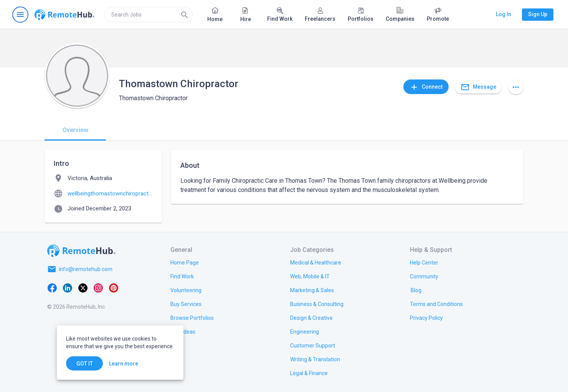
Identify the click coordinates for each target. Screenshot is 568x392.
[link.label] (424, 262)
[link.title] (185, 262)
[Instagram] (98, 288)
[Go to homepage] (64, 15)
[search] (149, 15)
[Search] (185, 15)
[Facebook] (52, 288)
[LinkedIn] (68, 288)
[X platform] (83, 288)
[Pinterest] (114, 288)
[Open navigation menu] (20, 15)
